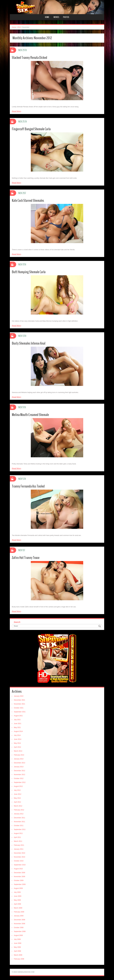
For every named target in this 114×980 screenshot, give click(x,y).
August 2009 (18, 888)
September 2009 (20, 884)
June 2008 (18, 943)
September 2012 (20, 782)
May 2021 (17, 727)
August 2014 (18, 731)
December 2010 (19, 853)
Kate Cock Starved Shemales (28, 201)
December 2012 (19, 771)
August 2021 (18, 716)
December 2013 (19, 763)
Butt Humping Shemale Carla (29, 272)
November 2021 (19, 704)
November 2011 (19, 822)
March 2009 (18, 908)
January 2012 (19, 814)
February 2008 (19, 959)
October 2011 (19, 826)
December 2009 (19, 873)
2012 (19, 27)
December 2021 (19, 700)
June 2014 (18, 739)
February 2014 (19, 755)
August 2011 (18, 833)
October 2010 (19, 861)
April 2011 (17, 837)
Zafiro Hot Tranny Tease (26, 558)
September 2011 (20, 829)
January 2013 (19, 767)
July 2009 (17, 892)
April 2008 (17, 951)
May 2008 (17, 947)
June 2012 (18, 794)
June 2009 (18, 896)
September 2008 (20, 931)
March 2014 (18, 751)
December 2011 (19, 818)
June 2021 (18, 724)
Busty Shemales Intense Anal (29, 343)
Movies (56, 17)
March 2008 (18, 955)
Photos (66, 17)
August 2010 (18, 869)
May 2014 (17, 743)
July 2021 (17, 720)
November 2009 (19, 877)
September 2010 (20, 865)
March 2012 (18, 806)
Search (17, 622)
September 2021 (20, 712)
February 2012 (19, 810)
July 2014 (17, 735)
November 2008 (19, 924)
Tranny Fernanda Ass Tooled (28, 486)
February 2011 (19, 845)
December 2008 (19, 920)
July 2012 (17, 790)
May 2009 (17, 900)
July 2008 (17, 939)
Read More (16, 111)
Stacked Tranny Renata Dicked (29, 58)
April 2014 (17, 747)
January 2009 (19, 916)
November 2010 (19, 857)
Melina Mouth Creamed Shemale (30, 415)
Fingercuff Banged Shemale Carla (31, 129)
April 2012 (17, 802)
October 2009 (19, 880)
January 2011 (19, 849)
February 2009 (19, 912)
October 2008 (19, 928)
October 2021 (19, 708)
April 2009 (17, 904)
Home (47, 17)
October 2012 (19, 778)
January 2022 (19, 696)
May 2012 (17, 798)
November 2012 (19, 775)
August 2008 (18, 935)
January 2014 (19, 759)
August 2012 (18, 786)
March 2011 (18, 841)
